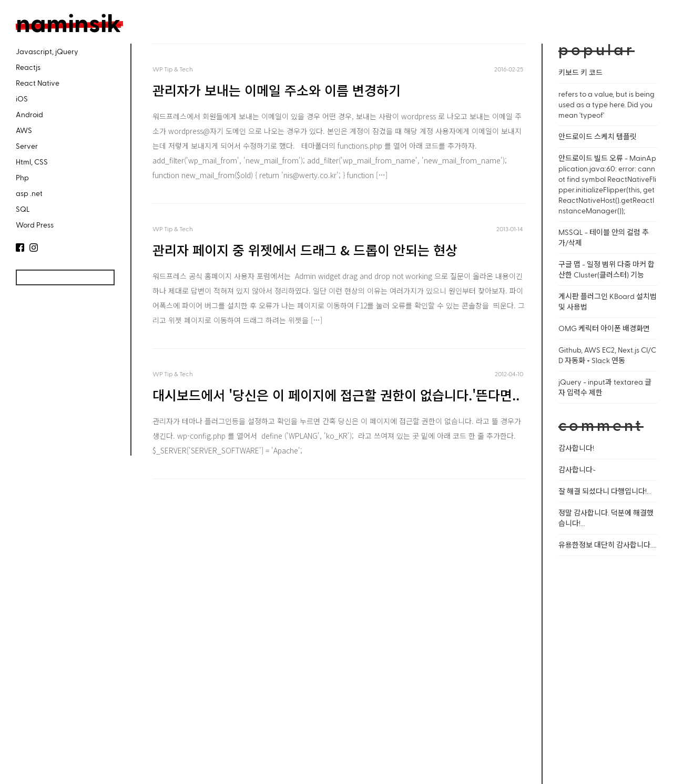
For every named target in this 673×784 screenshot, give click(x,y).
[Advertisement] (63, 377)
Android (29, 114)
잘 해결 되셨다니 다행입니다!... (605, 491)
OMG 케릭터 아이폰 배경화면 (604, 328)
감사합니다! (576, 448)
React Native (38, 83)
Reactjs (28, 67)
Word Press (35, 225)
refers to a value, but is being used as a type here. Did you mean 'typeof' (606, 104)
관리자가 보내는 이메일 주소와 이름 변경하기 (277, 90)
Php (22, 177)
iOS (22, 99)
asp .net (29, 193)
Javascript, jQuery (47, 51)
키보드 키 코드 (580, 72)
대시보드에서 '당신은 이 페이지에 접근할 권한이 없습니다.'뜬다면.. (336, 395)
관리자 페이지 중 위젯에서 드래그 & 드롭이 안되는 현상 (305, 250)
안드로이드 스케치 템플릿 (598, 136)
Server (27, 146)
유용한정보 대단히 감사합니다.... (608, 545)
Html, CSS (32, 162)
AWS (24, 130)
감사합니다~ (577, 470)
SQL (23, 209)
